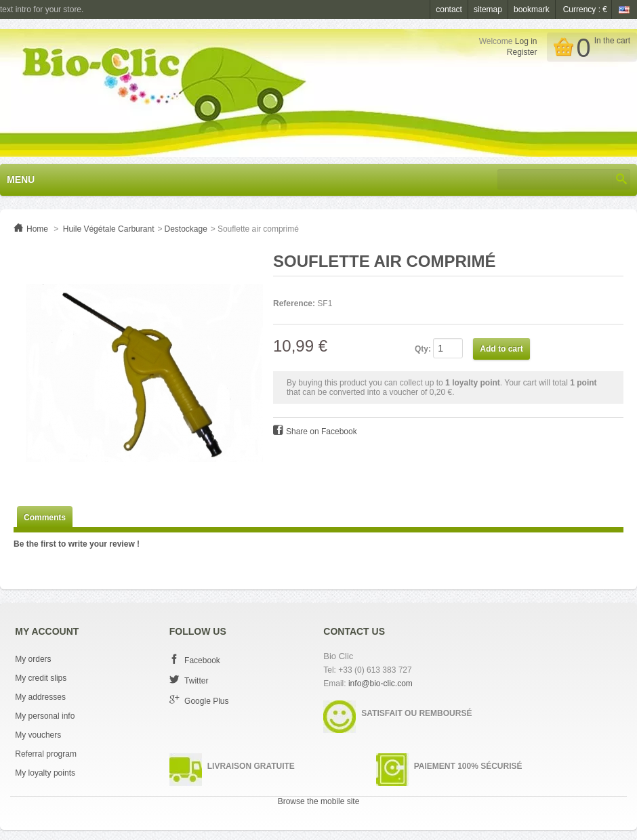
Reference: (294, 303)
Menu (21, 180)
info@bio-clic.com (381, 684)
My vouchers (38, 735)
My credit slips (41, 678)
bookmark (532, 9)
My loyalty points (45, 773)
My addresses (40, 697)
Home (37, 229)
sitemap (488, 9)
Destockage (185, 229)
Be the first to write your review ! (77, 544)
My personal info (45, 716)
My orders (33, 659)
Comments (45, 518)
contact (449, 9)
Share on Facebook (322, 432)
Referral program (46, 754)
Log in (526, 41)
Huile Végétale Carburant (109, 229)
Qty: (423, 349)
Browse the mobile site (319, 801)
